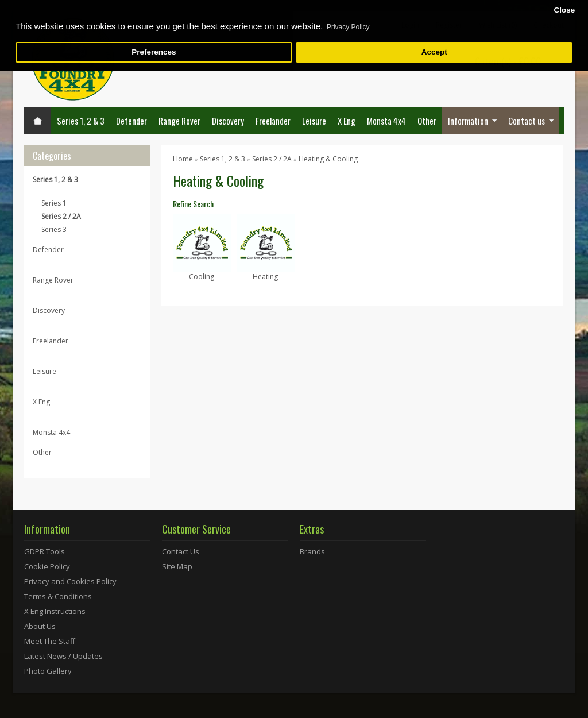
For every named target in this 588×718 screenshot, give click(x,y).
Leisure (314, 121)
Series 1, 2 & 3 (81, 121)
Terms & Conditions (58, 596)
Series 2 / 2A (61, 216)
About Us (40, 626)
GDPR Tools (45, 551)
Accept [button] (434, 52)
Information (468, 121)
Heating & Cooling (328, 159)
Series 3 (54, 229)
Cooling (202, 277)
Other (427, 121)
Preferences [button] (154, 52)
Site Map (177, 566)
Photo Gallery (48, 671)
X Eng (347, 121)
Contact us (527, 121)
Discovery (228, 121)
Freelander (273, 121)
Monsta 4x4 (386, 121)
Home (183, 159)
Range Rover (179, 121)
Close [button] (564, 10)
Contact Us (181, 551)
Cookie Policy (47, 566)
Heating (265, 277)
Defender (131, 121)
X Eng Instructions (55, 611)
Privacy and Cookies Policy (70, 581)
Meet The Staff (50, 641)
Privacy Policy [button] (348, 27)
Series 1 (54, 203)
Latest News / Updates (63, 656)
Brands (312, 551)
